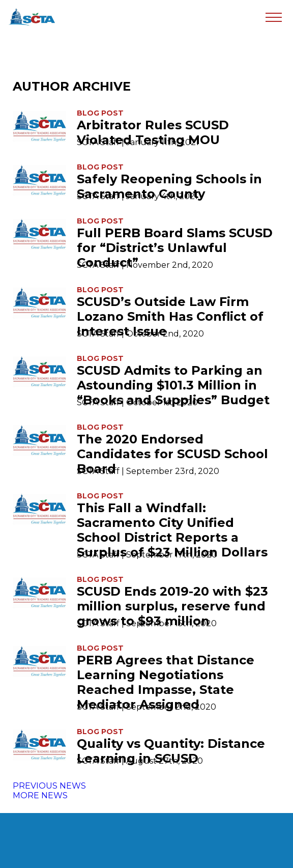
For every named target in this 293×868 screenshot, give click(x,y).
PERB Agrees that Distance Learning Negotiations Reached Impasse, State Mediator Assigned (166, 682)
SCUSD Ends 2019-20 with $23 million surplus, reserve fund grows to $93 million (172, 606)
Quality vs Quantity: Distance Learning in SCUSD (171, 751)
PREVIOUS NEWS (49, 786)
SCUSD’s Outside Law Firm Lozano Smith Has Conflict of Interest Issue (170, 316)
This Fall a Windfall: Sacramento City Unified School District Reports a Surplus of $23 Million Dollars (172, 530)
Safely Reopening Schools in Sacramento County (169, 186)
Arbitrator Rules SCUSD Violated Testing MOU (153, 132)
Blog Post (100, 113)
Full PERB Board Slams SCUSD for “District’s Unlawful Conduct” (175, 248)
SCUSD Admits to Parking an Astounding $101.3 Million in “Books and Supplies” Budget (173, 385)
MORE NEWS (40, 795)
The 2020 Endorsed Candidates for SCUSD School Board (172, 454)
